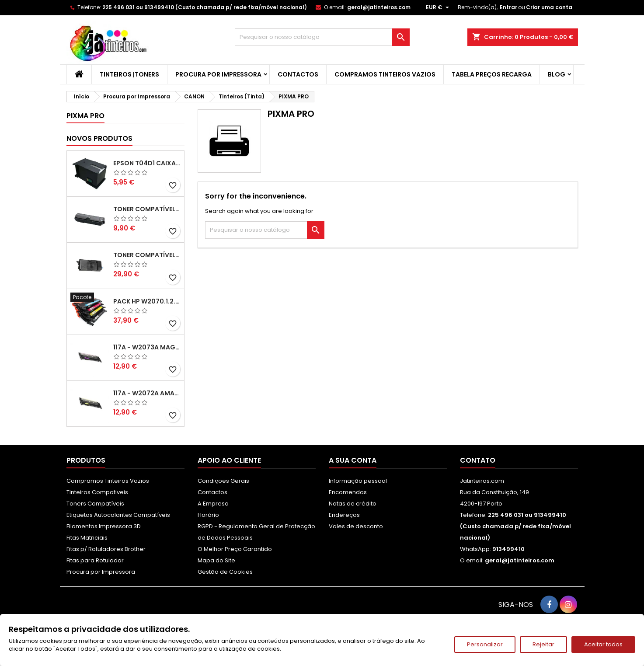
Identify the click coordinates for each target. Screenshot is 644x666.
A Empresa (213, 504)
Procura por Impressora (218, 74)
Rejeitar (543, 644)
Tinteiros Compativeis (97, 492)
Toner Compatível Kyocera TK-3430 (147, 255)
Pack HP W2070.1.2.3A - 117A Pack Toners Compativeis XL (147, 301)
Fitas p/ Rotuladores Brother (106, 549)
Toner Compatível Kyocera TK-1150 (147, 209)
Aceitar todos (603, 644)
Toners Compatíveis (95, 504)
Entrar (508, 7)
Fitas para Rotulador (95, 560)
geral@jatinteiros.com (379, 7)
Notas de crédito (353, 504)
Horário (208, 515)
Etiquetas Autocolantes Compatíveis (118, 515)
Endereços (344, 515)
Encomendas (348, 492)
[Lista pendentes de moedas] (439, 7)
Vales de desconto (356, 526)
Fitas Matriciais (87, 538)
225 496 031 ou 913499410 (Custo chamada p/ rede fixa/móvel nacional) (205, 7)
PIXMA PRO (85, 116)
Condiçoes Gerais (223, 481)
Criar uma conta (549, 7)
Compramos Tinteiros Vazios (385, 74)
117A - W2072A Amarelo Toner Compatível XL (147, 393)
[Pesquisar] (322, 37)
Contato (478, 460)
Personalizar (485, 644)
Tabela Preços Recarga (492, 74)
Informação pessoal (358, 481)
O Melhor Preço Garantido (235, 549)
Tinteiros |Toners (129, 74)
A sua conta (353, 460)
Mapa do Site (216, 560)
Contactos (298, 74)
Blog (557, 74)
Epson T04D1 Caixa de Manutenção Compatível (147, 163)
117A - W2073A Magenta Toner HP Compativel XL (147, 347)
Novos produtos (99, 138)
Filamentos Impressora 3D (104, 526)
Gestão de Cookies (225, 572)
